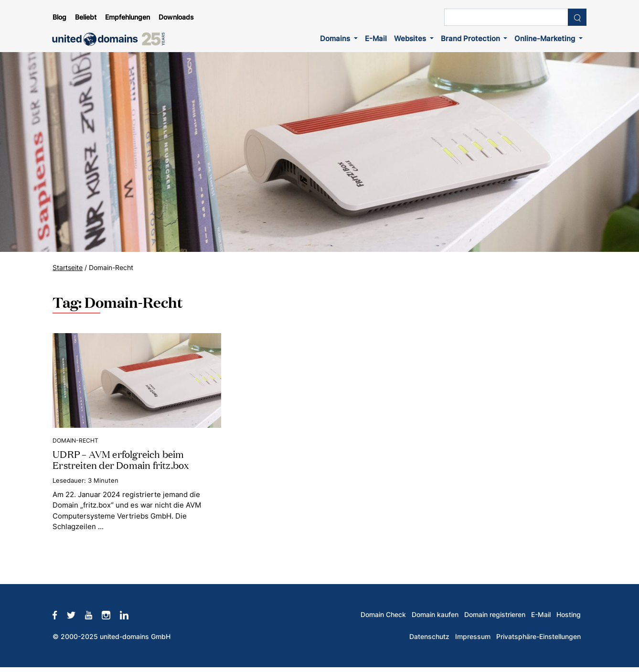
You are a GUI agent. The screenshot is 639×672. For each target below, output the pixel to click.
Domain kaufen (435, 615)
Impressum (473, 637)
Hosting (569, 615)
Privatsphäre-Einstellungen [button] (538, 637)
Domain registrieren (495, 615)
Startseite (68, 268)
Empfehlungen (128, 17)
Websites (411, 38)
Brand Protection (471, 38)
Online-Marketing (546, 38)
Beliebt (86, 17)
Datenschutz (429, 637)
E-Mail (376, 38)
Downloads (176, 17)
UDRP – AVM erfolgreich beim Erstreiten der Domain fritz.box (121, 459)
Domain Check (383, 615)
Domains (336, 38)
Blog (59, 17)
